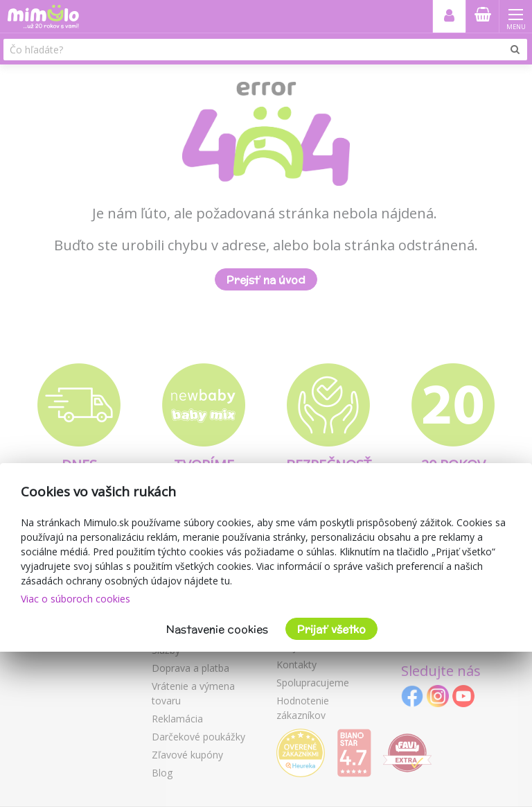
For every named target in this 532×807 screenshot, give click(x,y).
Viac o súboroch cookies (76, 599)
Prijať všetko (331, 629)
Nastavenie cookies (217, 629)
